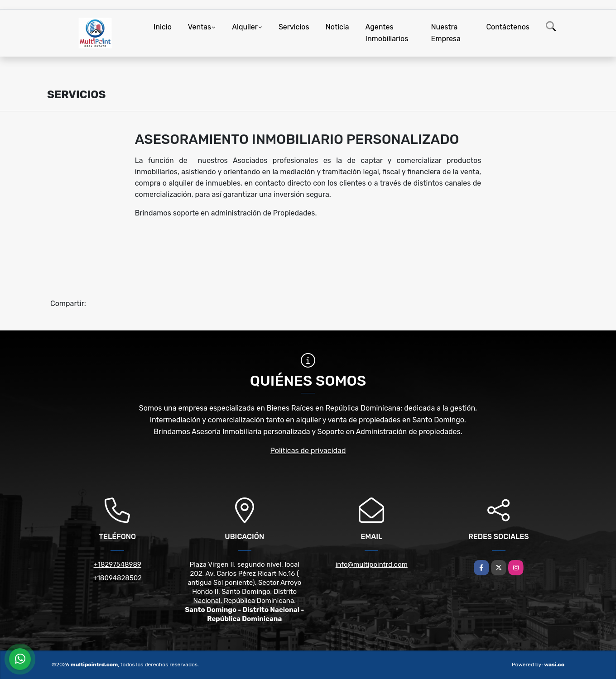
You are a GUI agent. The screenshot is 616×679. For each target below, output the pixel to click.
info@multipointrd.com (372, 564)
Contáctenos (508, 27)
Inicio (163, 27)
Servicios (294, 27)
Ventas (200, 27)
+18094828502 (117, 578)
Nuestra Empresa (446, 33)
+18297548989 (118, 564)
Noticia (337, 27)
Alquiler (245, 27)
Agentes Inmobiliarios (387, 33)
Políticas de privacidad (308, 451)
